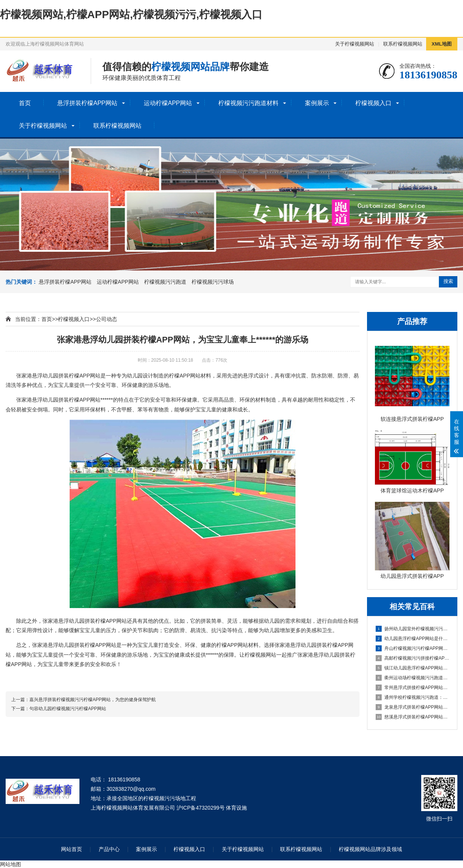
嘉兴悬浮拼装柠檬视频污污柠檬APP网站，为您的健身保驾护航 (93, 700)
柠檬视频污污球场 (213, 282)
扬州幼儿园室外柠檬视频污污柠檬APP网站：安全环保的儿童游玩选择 (413, 629)
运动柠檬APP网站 (168, 103)
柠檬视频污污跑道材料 (248, 103)
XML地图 (442, 44)
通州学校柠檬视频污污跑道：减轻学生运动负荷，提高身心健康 (413, 697)
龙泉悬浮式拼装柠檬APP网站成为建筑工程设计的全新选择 (413, 707)
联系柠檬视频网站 (403, 44)
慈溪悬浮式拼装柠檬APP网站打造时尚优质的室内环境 (413, 717)
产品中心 (109, 849)
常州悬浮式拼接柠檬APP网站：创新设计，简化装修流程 (413, 688)
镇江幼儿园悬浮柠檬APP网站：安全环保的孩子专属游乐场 (413, 668)
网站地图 (11, 864)
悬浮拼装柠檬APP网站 (87, 103)
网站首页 (72, 849)
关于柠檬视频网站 (355, 44)
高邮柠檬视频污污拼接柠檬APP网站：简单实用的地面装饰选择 (413, 658)
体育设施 (236, 808)
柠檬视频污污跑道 (165, 282)
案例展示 (317, 103)
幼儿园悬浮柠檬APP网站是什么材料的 (413, 639)
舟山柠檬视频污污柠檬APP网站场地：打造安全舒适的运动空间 (413, 648)
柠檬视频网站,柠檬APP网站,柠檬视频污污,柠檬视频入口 (131, 15)
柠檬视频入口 (373, 103)
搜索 (448, 281)
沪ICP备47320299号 (201, 808)
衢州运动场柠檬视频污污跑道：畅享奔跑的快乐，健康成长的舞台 (413, 678)
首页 (25, 103)
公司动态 (107, 319)
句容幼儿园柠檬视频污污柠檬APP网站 (68, 709)
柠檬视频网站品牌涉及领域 (370, 849)
